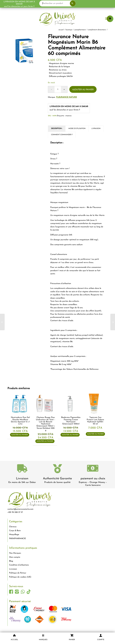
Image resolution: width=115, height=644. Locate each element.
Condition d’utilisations (19, 565)
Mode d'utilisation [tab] (77, 129)
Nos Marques (15, 553)
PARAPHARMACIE (17, 539)
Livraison (22, 479)
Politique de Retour (18, 573)
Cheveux (13, 527)
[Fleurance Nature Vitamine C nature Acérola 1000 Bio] (2, 322)
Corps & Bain (15, 531)
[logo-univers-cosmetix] (57, 19)
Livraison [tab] (96, 129)
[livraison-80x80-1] (22, 469)
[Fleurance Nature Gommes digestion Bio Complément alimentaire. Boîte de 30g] (113, 322)
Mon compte (15, 557)
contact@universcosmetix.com (20, 509)
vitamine (68, 116)
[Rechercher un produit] (69, 3)
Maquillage (14, 534)
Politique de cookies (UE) (20, 577)
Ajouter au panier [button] (20, 435)
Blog (11, 561)
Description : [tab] (57, 129)
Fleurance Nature (66, 97)
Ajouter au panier (83, 90)
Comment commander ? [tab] (62, 135)
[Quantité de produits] (58, 89)
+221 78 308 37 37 (15, 512)
